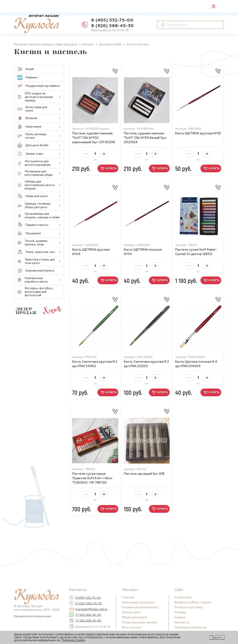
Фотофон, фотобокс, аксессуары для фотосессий (35, 292)
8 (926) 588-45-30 (112, 26)
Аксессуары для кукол (32, 109)
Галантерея (29, 127)
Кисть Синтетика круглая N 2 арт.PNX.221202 (146, 364)
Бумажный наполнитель (140, 608)
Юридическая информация (33, 616)
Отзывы (180, 612)
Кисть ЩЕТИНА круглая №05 (198, 134)
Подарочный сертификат (39, 86)
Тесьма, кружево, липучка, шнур (33, 243)
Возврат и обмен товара (193, 603)
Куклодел (36, 24)
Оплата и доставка (189, 608)
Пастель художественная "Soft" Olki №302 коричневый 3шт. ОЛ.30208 (93, 138)
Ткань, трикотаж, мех (36, 252)
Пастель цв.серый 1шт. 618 (144, 474)
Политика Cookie (73, 640)
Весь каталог (132, 628)
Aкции (26, 69)
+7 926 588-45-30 (88, 615)
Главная (128, 598)
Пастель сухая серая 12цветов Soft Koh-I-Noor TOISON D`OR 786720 (92, 478)
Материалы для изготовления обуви (35, 173)
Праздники (29, 233)
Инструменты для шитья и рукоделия (34, 163)
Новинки (27, 78)
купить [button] (108, 168)
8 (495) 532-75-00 (112, 20)
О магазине (183, 598)
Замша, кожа (30, 154)
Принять (217, 637)
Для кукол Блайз (33, 145)
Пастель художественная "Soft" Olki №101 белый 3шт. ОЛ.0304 (145, 138)
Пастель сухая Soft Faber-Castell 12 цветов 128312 (196, 252)
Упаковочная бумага (36, 271)
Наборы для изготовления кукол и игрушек (36, 185)
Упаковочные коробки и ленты (32, 280)
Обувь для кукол (32, 196)
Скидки (180, 617)
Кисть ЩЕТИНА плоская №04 (143, 252)
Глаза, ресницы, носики (32, 136)
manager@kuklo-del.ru (91, 609)
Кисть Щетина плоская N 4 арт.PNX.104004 (196, 364)
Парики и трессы (33, 225)
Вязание (27, 118)
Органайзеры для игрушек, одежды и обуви (38, 216)
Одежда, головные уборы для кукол (34, 206)
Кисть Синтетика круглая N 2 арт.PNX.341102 (95, 364)
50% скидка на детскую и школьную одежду (35, 97)
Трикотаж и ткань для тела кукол (36, 261)
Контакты (182, 623)
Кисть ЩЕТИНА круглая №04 (91, 252)
